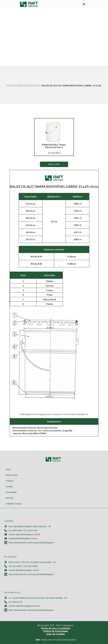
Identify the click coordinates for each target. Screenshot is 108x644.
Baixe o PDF (54, 164)
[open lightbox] (54, 132)
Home (8, 469)
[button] (84, 4)
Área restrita (11, 492)
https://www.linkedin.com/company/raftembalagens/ (31, 543)
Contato (9, 487)
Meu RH (9, 498)
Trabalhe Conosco (14, 504)
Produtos (10, 481)
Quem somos (12, 475)
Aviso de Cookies (55, 634)
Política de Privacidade (55, 631)
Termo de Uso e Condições (55, 628)
